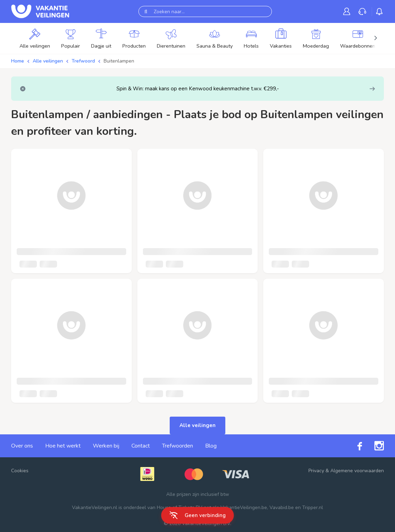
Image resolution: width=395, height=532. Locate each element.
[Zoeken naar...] (205, 11)
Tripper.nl (313, 508)
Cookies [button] (20, 471)
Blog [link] (211, 446)
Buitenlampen (119, 61)
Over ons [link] (22, 446)
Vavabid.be (282, 508)
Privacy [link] (316, 471)
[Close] (23, 89)
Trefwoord (83, 61)
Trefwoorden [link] (178, 446)
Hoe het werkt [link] (63, 446)
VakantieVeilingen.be (244, 508)
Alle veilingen (48, 61)
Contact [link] (141, 446)
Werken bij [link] (106, 446)
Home (18, 61)
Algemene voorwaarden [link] (357, 471)
